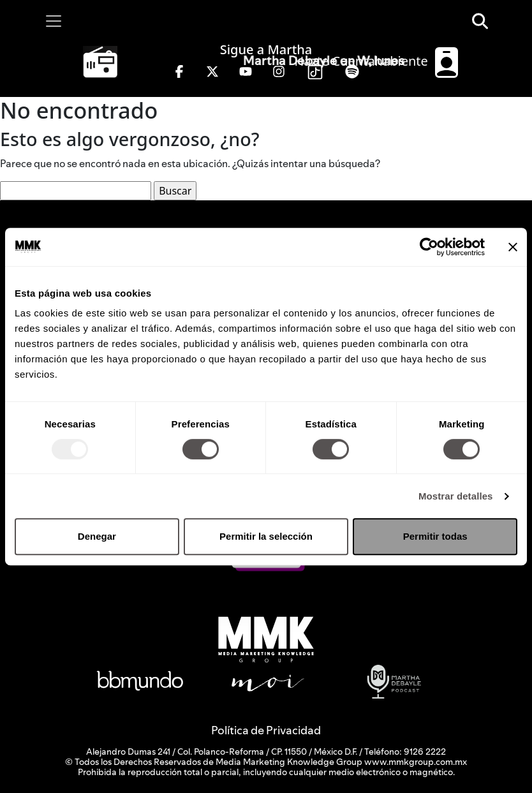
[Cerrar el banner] (513, 247)
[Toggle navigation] (54, 21)
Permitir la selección (266, 536)
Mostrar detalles (456, 496)
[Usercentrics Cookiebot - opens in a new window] (429, 247)
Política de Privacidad (266, 730)
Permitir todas (435, 536)
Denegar (97, 536)
